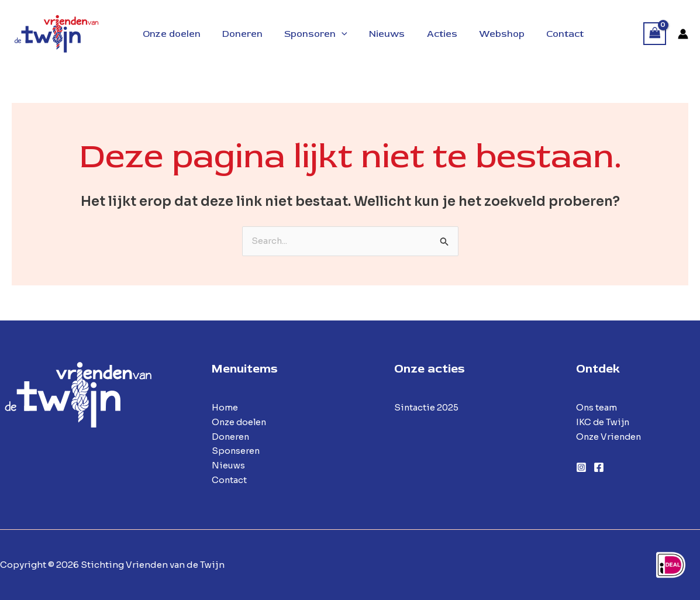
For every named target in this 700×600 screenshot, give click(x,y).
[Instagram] (581, 467)
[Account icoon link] (683, 34)
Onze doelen (240, 422)
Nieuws (229, 465)
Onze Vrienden (610, 437)
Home (225, 407)
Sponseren (236, 451)
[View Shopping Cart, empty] (655, 34)
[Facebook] (599, 467)
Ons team (597, 407)
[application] (334, 34)
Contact (230, 480)
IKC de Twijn (604, 422)
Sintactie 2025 (427, 407)
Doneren (231, 437)
